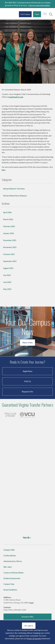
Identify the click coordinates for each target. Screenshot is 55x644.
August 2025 (8, 268)
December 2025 (10, 240)
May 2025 (7, 289)
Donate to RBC (28, 617)
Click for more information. (39, 5)
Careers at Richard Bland (13, 573)
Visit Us (28, 381)
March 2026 (8, 219)
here (4, 170)
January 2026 (9, 233)
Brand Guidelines (10, 590)
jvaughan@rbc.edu (16, 97)
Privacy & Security (34, 638)
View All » (27, 537)
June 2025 (7, 282)
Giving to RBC (9, 550)
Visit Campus (25, 14)
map (31, 603)
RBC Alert (8, 567)
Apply (37, 14)
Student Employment (12, 578)
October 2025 (9, 254)
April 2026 (7, 212)
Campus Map (9, 584)
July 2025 (7, 275)
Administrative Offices (13, 561)
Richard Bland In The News (14, 189)
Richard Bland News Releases (15, 196)
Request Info (27, 392)
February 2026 (9, 226)
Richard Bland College (8, 15)
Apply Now (28, 371)
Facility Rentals (10, 555)
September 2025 (10, 261)
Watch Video (27, 343)
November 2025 (10, 247)
